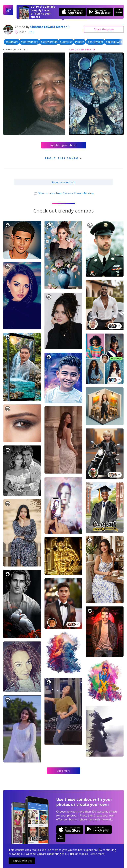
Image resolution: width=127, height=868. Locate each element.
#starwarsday (29, 42)
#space (79, 42)
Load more (64, 771)
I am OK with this (22, 861)
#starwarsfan (49, 42)
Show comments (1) (63, 182)
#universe (66, 42)
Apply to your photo (64, 145)
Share (104, 29)
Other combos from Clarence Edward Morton (63, 193)
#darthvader (95, 42)
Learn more (97, 854)
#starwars (12, 42)
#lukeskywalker (115, 42)
